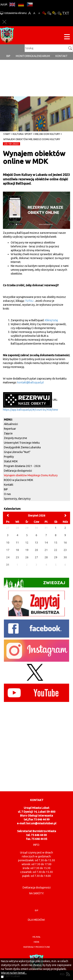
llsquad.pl (38, 382)
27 (36, 557)
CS (30, 4)
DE (21, 4)
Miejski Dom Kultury (47, 134)
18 (17, 550)
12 (27, 543)
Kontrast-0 (49, 13)
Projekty (9, 457)
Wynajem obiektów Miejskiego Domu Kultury (32, 139)
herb (36, 942)
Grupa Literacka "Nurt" (17, 452)
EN (12, 4)
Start (7, 134)
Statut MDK (11, 461)
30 (65, 557)
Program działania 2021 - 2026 (22, 466)
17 (8, 550)
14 (46, 543)
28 (46, 557)
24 (8, 557)
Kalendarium (41, 56)
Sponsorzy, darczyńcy (17, 499)
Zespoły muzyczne (15, 438)
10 (8, 543)
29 (56, 557)
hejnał (36, 937)
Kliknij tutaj (51, 320)
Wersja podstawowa (44, 13)
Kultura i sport (23, 134)
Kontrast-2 (59, 13)
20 (36, 550)
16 (65, 543)
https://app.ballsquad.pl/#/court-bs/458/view (30, 410)
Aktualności (11, 424)
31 (8, 565)
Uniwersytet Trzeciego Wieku (22, 443)
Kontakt (62, 56)
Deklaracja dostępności (18, 471)
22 (56, 550)
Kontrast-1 (54, 13)
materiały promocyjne (37, 947)
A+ (29, 13)
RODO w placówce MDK (18, 480)
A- (39, 13)
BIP (8, 56)
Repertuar (10, 429)
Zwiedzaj (35, 583)
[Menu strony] (67, 37)
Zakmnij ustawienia (4, 22)
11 (17, 543)
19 (27, 550)
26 (27, 557)
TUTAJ (29, 301)
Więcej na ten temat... (14, 973)
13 (36, 543)
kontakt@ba (25, 382)
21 (46, 550)
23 (65, 550)
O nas (7, 494)
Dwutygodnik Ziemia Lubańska (22, 447)
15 (56, 543)
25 (17, 557)
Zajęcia (8, 433)
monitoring (24, 56)
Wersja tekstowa (66, 13)
